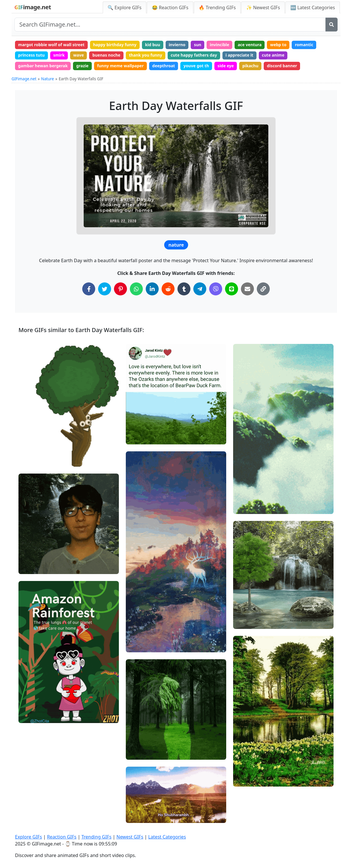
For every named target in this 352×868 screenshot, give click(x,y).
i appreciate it (239, 55)
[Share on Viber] (216, 289)
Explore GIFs (29, 837)
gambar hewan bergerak (43, 66)
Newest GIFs (130, 837)
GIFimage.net (24, 79)
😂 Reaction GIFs (170, 8)
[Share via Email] (247, 289)
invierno (177, 45)
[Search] (332, 25)
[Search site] (170, 25)
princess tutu (31, 55)
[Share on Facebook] (89, 289)
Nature (48, 79)
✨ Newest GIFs (263, 8)
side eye (226, 66)
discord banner (282, 66)
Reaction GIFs (62, 837)
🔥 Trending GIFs (217, 8)
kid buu (153, 45)
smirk (59, 55)
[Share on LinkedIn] (152, 289)
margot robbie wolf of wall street (51, 45)
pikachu (250, 66)
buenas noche (106, 55)
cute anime (273, 55)
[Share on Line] (232, 289)
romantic (304, 45)
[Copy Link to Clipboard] (263, 289)
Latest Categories (167, 837)
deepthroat (164, 66)
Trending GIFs (96, 837)
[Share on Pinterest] (120, 289)
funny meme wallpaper (120, 66)
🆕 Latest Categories (313, 8)
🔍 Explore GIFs (125, 8)
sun (197, 45)
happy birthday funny (115, 45)
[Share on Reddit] (168, 289)
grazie (82, 66)
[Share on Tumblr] (184, 289)
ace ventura (250, 45)
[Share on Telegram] (200, 289)
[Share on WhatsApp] (136, 289)
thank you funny (146, 55)
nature (176, 245)
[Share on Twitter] (105, 289)
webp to (278, 45)
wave (79, 55)
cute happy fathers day (194, 55)
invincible (219, 45)
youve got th (196, 66)
